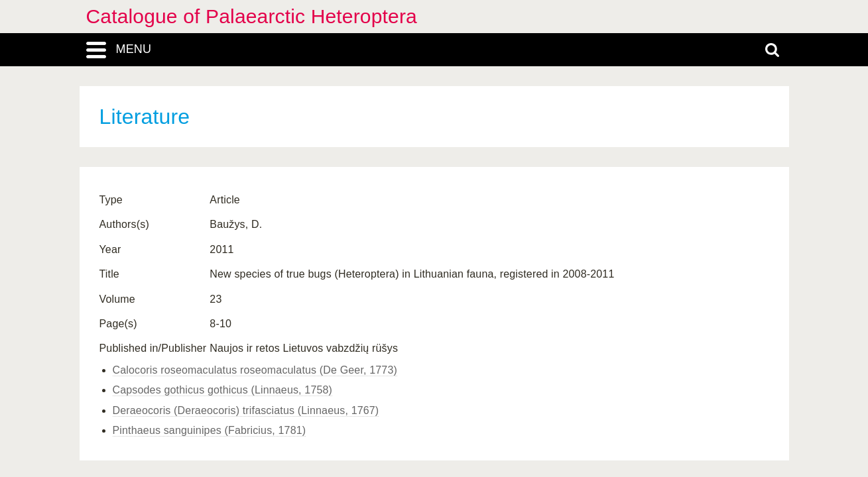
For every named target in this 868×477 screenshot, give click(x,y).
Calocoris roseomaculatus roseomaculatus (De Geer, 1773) (255, 370)
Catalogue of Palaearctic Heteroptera (252, 16)
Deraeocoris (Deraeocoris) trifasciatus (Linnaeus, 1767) (246, 410)
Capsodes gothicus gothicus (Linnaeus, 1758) (223, 390)
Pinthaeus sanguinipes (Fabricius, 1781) (210, 430)
